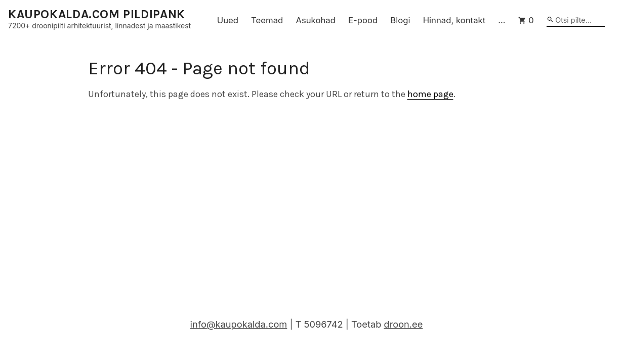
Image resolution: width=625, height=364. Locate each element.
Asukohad (316, 20)
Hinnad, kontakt (454, 20)
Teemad (267, 20)
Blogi (400, 20)
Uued (228, 20)
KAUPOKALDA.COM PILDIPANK (97, 14)
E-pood (363, 20)
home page (430, 94)
